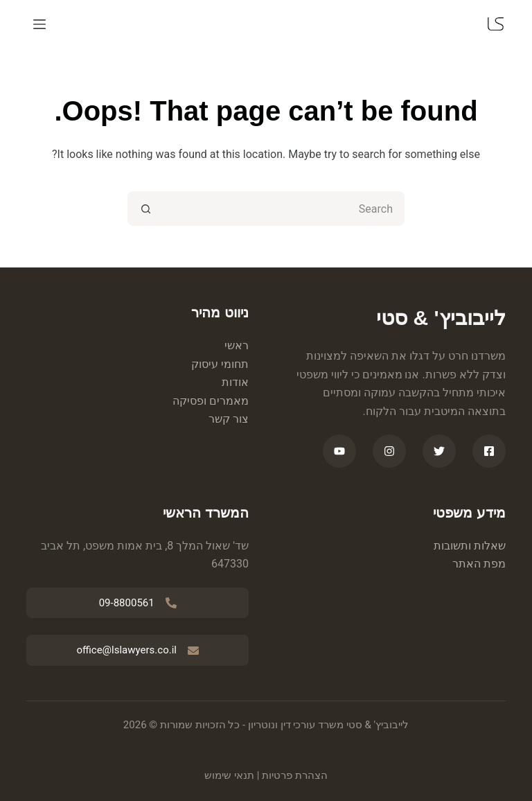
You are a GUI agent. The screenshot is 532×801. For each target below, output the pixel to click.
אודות (235, 382)
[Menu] (39, 24)
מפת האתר (479, 564)
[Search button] (145, 209)
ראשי (237, 345)
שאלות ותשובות (470, 546)
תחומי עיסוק (220, 364)
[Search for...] (283, 209)
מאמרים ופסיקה (211, 401)
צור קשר (229, 419)
